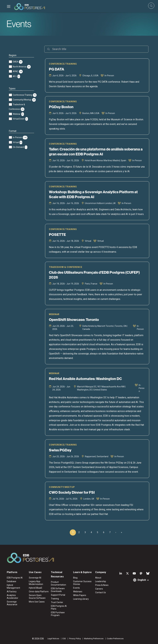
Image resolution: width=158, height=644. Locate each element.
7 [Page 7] (110, 532)
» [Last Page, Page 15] (122, 532)
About (98, 578)
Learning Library (81, 599)
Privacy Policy (75, 639)
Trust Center (57, 602)
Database (11, 581)
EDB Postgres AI (15, 578)
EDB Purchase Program (58, 614)
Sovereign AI (35, 578)
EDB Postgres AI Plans (59, 607)
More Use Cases (37, 602)
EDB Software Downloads (58, 590)
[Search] (96, 49)
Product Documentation (58, 583)
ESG (64, 639)
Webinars (78, 592)
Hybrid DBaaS (35, 588)
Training (55, 599)
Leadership (101, 581)
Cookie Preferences (115, 639)
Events (76, 588)
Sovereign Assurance (12, 603)
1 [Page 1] (73, 532)
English (142, 580)
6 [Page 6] (104, 532)
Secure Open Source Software (37, 597)
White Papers (80, 595)
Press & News (102, 585)
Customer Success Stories (82, 583)
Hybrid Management (13, 586)
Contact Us (101, 592)
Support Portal (58, 595)
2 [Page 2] (79, 532)
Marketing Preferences (94, 639)
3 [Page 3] (85, 532)
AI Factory (12, 592)
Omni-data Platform (39, 592)
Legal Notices (53, 639)
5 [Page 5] (98, 532)
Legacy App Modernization (36, 583)
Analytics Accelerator (12, 597)
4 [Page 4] (91, 532)
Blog (75, 578)
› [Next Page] (116, 532)
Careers (99, 589)
